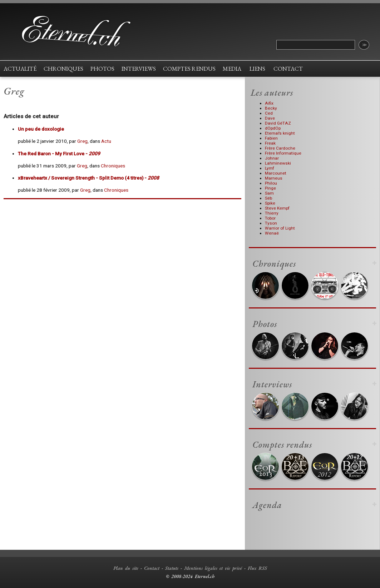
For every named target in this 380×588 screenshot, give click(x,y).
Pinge (270, 188)
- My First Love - (59, 154)
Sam (269, 193)
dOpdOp (273, 128)
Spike (270, 203)
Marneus (274, 178)
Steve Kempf (277, 208)
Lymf (270, 168)
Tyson (271, 223)
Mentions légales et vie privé (213, 568)
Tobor (270, 218)
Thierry (272, 213)
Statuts (172, 568)
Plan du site (126, 568)
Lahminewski (278, 163)
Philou (271, 183)
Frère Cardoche (280, 148)
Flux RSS (257, 568)
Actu (106, 141)
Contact (152, 568)
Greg (82, 141)
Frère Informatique (283, 153)
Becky (271, 108)
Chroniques (113, 166)
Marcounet (276, 173)
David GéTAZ (278, 123)
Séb (268, 198)
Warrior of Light (280, 228)
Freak (270, 143)
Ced (269, 113)
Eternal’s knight (280, 133)
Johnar (272, 158)
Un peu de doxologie (41, 129)
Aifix (269, 103)
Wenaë (272, 233)
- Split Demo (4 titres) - (88, 178)
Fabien (271, 138)
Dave (270, 118)
